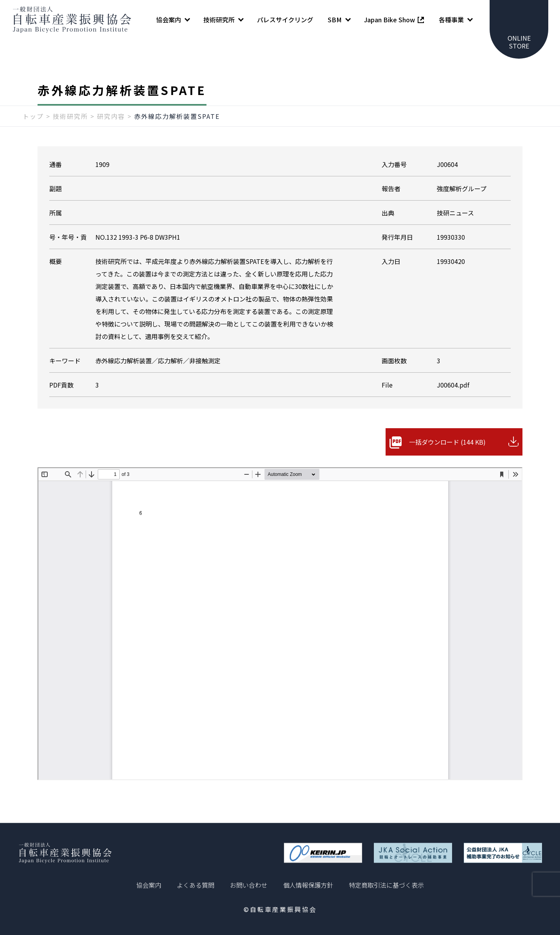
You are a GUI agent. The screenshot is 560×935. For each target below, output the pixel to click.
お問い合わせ (249, 885)
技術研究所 (70, 116)
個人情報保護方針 (308, 885)
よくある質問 (196, 885)
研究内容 (111, 116)
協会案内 (149, 885)
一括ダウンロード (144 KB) (447, 442)
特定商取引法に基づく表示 (386, 885)
